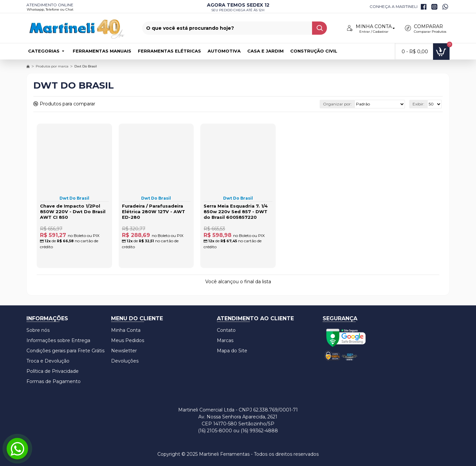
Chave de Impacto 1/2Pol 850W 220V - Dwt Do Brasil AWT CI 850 (73, 212)
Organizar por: (337, 104)
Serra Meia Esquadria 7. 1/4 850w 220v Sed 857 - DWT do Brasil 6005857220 (236, 212)
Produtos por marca (52, 66)
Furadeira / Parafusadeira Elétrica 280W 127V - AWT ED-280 (154, 212)
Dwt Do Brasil (74, 198)
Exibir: (418, 104)
